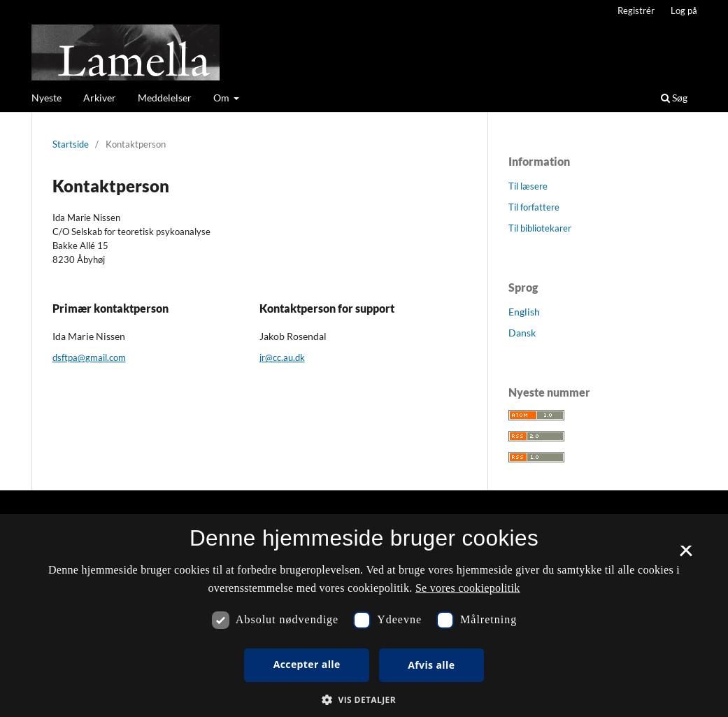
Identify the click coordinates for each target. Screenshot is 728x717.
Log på (684, 10)
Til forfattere (534, 207)
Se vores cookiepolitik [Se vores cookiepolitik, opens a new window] (468, 588)
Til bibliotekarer (540, 228)
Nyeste (47, 98)
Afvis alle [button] (431, 665)
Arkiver (100, 98)
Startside (71, 144)
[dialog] (364, 616)
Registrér (636, 10)
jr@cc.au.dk (282, 357)
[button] (364, 700)
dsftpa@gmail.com (89, 357)
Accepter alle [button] (307, 664)
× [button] (686, 555)
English (524, 312)
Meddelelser (165, 98)
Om (222, 98)
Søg (674, 98)
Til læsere (528, 186)
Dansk (522, 333)
